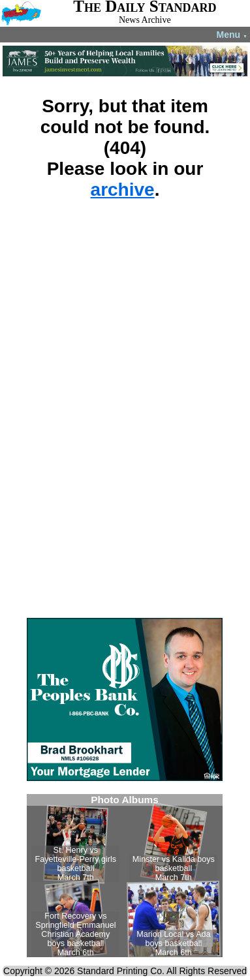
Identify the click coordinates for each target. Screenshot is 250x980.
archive (123, 190)
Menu (232, 35)
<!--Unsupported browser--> (125, 876)
